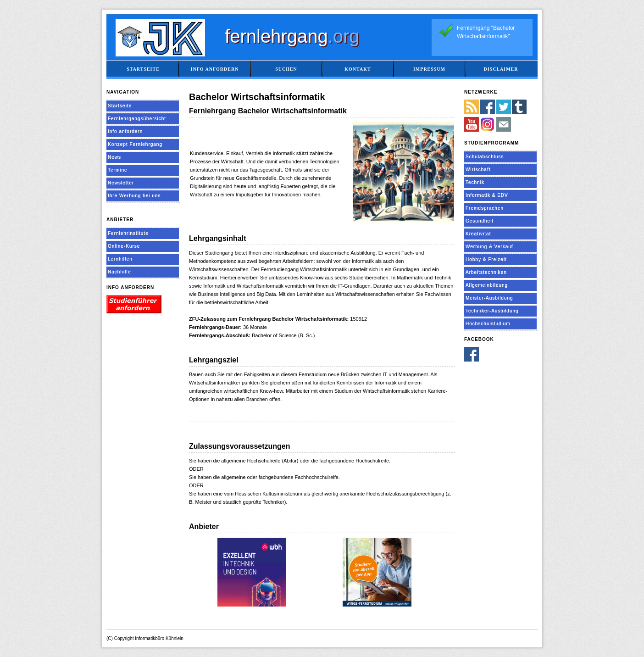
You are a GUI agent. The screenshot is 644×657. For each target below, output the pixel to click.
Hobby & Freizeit (486, 259)
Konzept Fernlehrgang (135, 144)
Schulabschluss (485, 157)
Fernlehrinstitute (128, 233)
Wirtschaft (478, 170)
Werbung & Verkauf (489, 247)
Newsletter (121, 183)
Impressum (429, 69)
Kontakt (358, 69)
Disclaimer (501, 69)
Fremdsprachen (485, 208)
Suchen (286, 69)
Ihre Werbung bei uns (134, 196)
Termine (118, 170)
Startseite (143, 69)
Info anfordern (215, 69)
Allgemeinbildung (487, 285)
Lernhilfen (120, 259)
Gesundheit (480, 221)
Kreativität (478, 234)
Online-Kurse (124, 246)
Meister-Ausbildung (489, 298)
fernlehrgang (292, 36)
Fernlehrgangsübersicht (137, 119)
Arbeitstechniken (486, 272)
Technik (475, 182)
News (114, 157)
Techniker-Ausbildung (492, 311)
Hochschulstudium (488, 324)
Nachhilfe (119, 272)
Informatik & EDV (487, 195)
